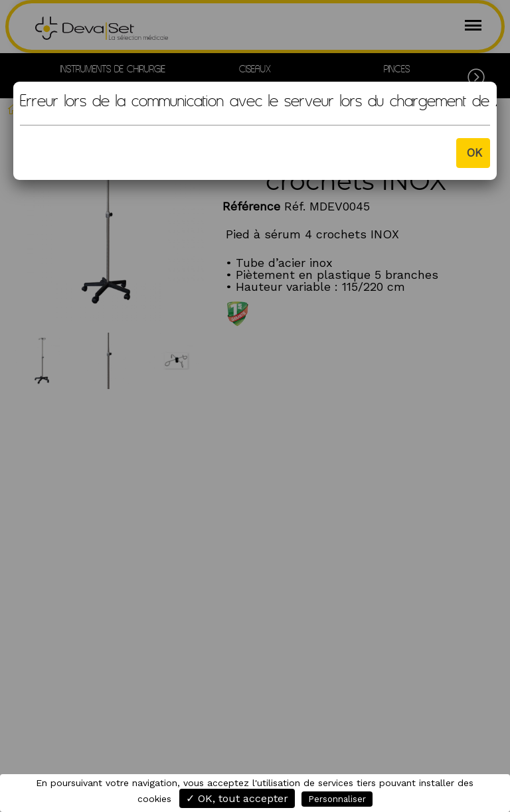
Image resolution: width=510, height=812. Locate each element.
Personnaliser (337, 799)
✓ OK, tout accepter (237, 798)
